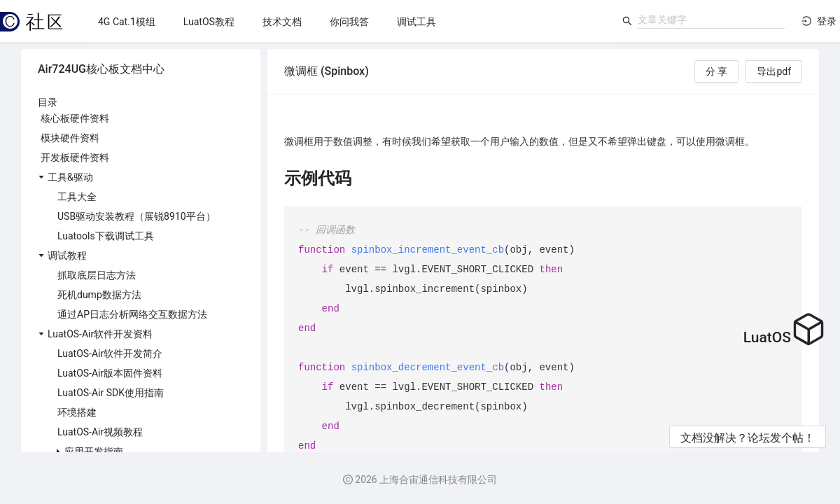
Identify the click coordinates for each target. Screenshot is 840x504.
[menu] (349, 21)
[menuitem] (127, 22)
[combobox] (711, 20)
